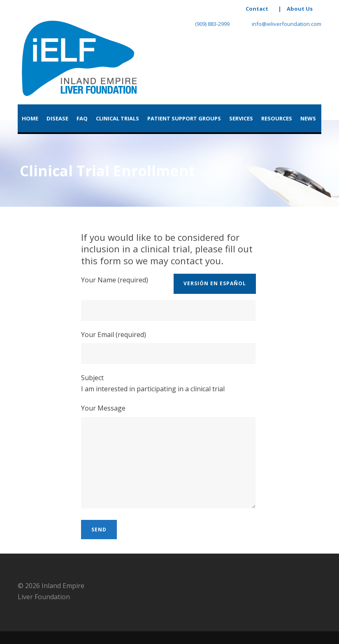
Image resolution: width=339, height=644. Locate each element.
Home (30, 118)
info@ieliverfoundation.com (282, 24)
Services (241, 118)
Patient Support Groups (184, 118)
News (308, 118)
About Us (300, 9)
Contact (257, 9)
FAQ (82, 118)
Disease (57, 118)
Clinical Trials (117, 118)
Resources (277, 118)
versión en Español (215, 283)
